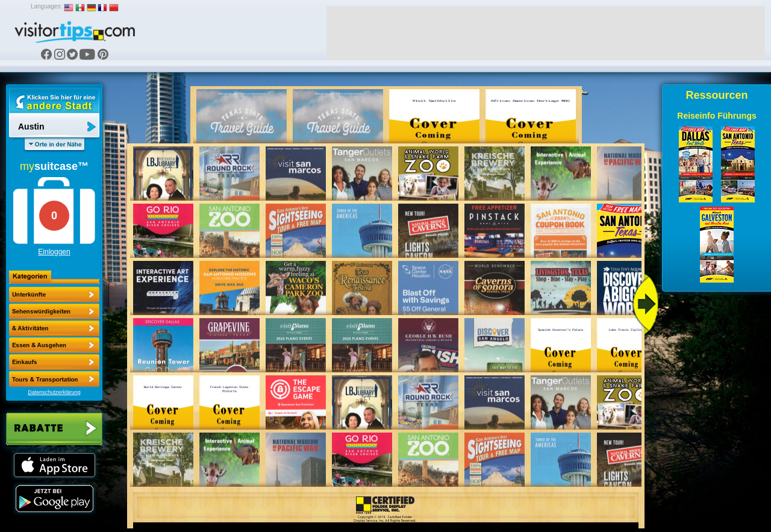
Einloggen (54, 252)
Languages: (46, 6)
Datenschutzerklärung (54, 392)
